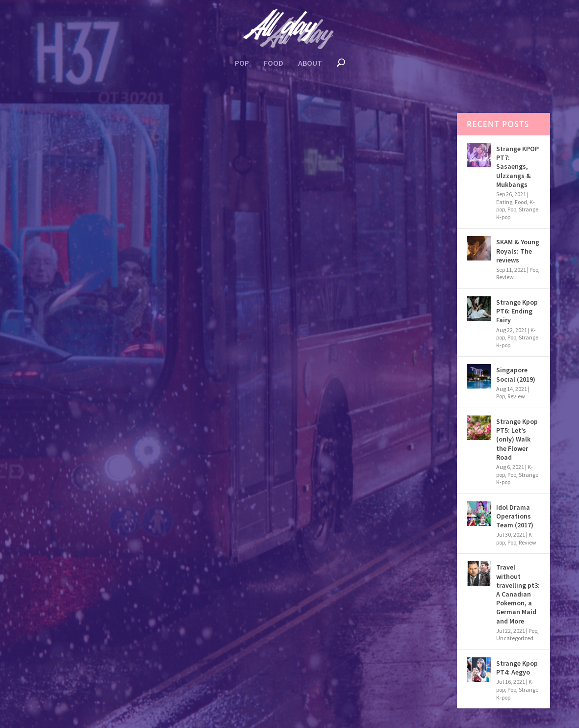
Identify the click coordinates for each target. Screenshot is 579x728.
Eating (504, 202)
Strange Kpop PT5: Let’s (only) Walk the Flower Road (517, 439)
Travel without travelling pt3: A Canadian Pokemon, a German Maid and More (120, 266)
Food (274, 63)
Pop (242, 63)
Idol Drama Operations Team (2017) (515, 516)
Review (505, 277)
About (310, 63)
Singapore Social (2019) (516, 374)
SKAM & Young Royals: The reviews (518, 251)
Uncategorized (101, 299)
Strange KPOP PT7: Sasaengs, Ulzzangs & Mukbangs (517, 167)
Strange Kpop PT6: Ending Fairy (517, 311)
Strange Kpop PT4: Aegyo (517, 668)
